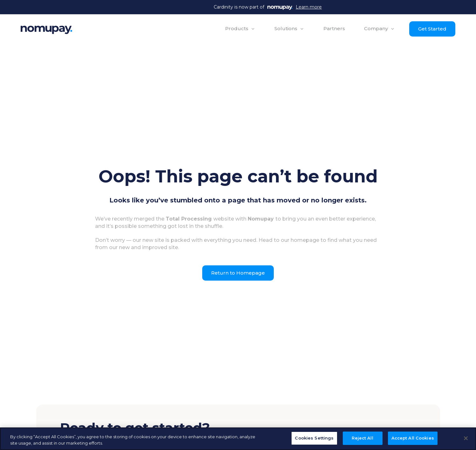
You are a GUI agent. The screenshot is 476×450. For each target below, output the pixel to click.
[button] (240, 29)
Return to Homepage (238, 273)
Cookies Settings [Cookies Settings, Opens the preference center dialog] (314, 438)
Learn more (309, 7)
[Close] (466, 438)
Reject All (362, 438)
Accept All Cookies (413, 438)
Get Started (432, 29)
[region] (238, 439)
